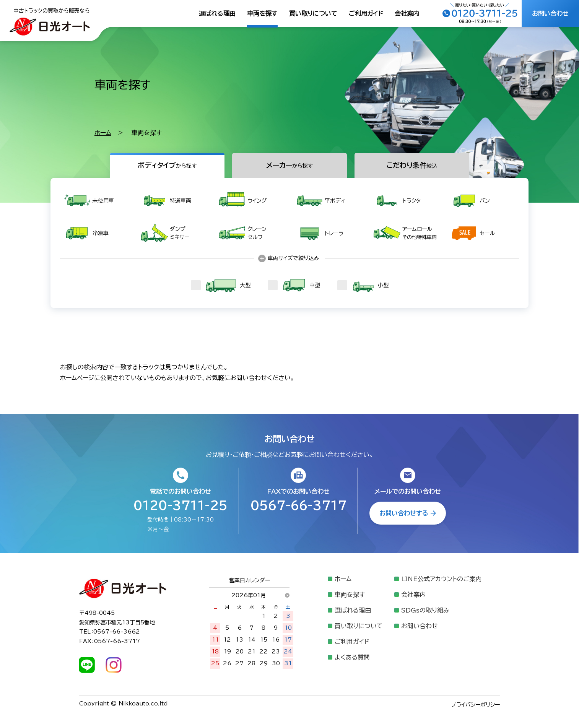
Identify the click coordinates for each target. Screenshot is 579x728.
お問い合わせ (420, 626)
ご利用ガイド (366, 13)
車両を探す (262, 13)
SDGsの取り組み (425, 610)
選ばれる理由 (217, 13)
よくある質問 (352, 657)
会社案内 (407, 13)
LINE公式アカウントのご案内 (441, 579)
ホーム (103, 133)
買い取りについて (313, 13)
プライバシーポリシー (475, 705)
